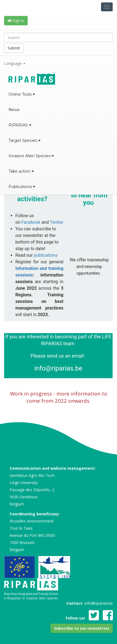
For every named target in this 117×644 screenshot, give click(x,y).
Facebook (31, 222)
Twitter (57, 222)
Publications (22, 187)
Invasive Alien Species (31, 156)
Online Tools (22, 94)
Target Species (25, 140)
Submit (14, 48)
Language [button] (15, 63)
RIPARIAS (20, 125)
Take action (21, 171)
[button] (82, 628)
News (14, 110)
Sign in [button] (16, 20)
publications (46, 255)
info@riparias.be (58, 368)
